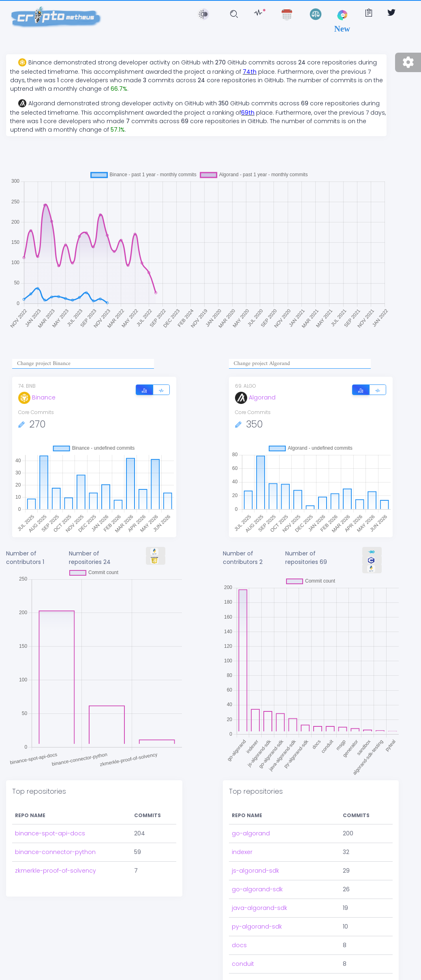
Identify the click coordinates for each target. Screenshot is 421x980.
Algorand (255, 397)
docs (239, 945)
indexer (242, 852)
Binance (37, 397)
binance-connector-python (55, 852)
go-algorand (251, 833)
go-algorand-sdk (257, 889)
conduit (243, 964)
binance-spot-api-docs (50, 833)
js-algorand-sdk (255, 871)
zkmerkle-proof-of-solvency (56, 871)
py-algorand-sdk (257, 927)
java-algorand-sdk (260, 908)
